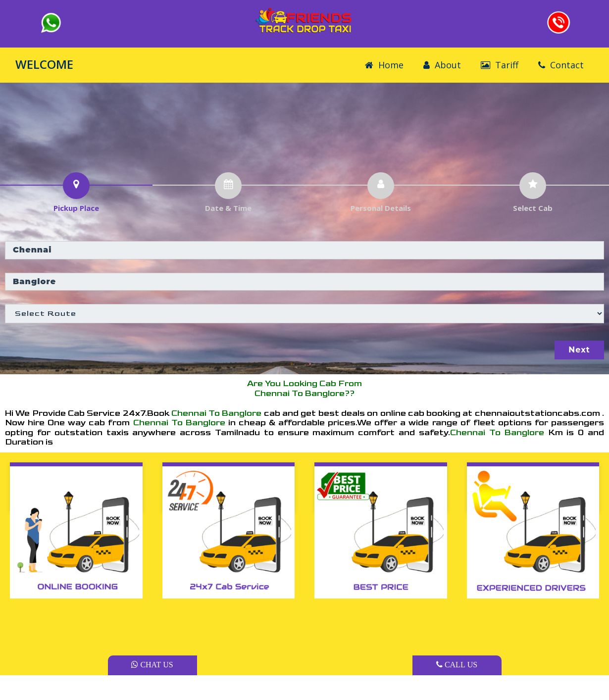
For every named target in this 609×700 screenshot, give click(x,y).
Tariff (500, 65)
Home (384, 65)
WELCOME (44, 64)
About (442, 65)
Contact (561, 65)
